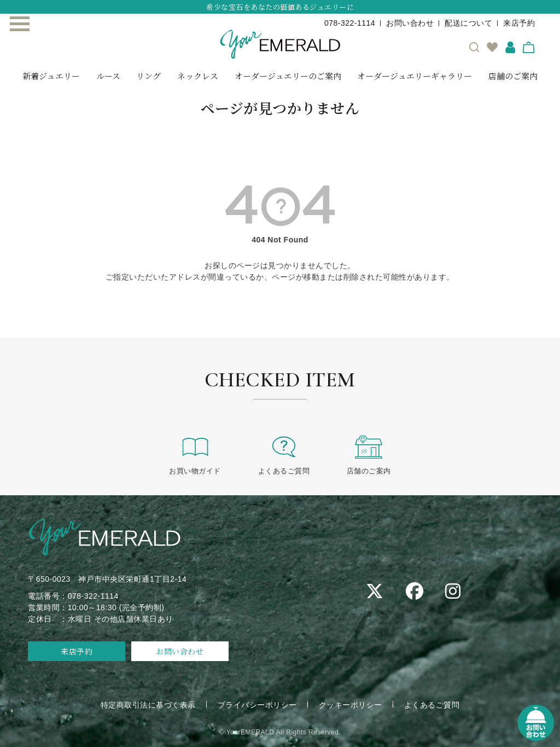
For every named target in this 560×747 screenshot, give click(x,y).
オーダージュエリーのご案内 (288, 76)
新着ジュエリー (51, 76)
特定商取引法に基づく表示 (148, 705)
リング (148, 76)
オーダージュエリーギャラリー (415, 76)
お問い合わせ (410, 23)
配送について (468, 23)
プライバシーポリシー (257, 705)
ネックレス (198, 76)
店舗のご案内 (513, 76)
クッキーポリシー (351, 705)
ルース (108, 76)
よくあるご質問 (284, 454)
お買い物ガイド (195, 454)
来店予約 (519, 23)
